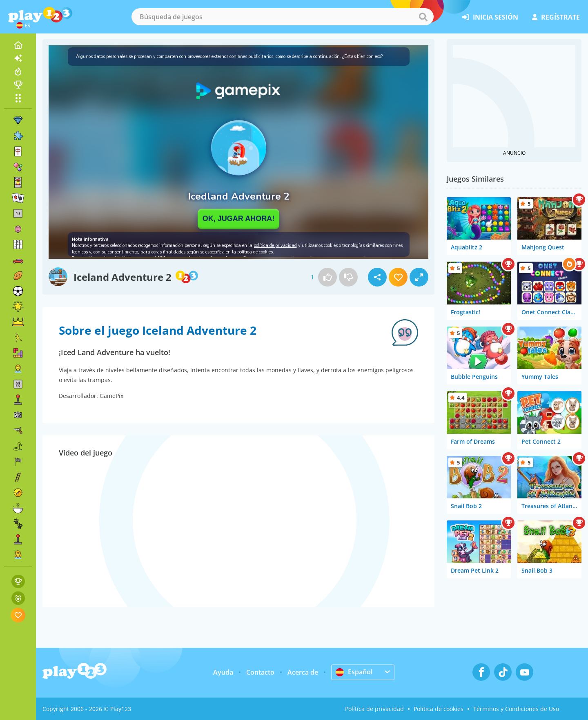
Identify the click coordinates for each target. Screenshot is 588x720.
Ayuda (223, 672)
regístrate (556, 17)
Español (354, 672)
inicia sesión (490, 17)
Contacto (260, 672)
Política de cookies (439, 709)
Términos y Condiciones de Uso (516, 709)
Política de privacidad (374, 709)
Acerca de (303, 672)
